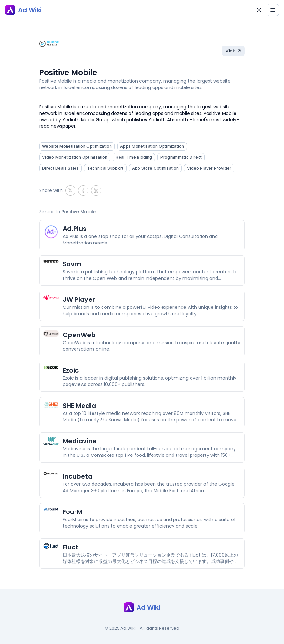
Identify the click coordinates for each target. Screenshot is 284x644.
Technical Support (105, 168)
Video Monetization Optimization (75, 157)
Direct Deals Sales (60, 168)
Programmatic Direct (181, 157)
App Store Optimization (155, 168)
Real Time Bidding (134, 157)
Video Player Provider (209, 168)
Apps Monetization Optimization (152, 146)
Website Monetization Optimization (77, 146)
